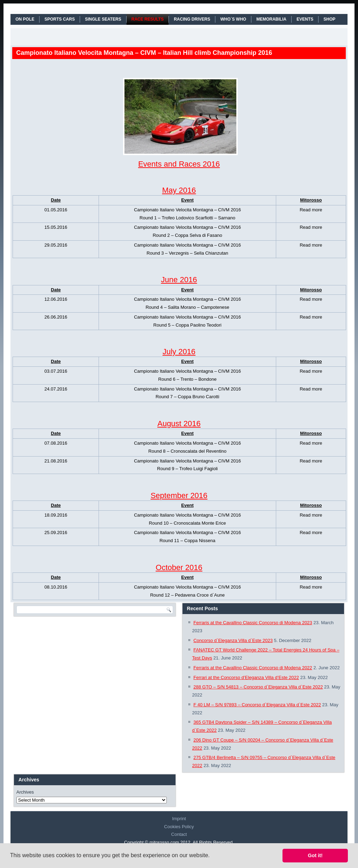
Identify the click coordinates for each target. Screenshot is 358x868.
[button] (212, 856)
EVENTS (305, 19)
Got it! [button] (315, 855)
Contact (179, 834)
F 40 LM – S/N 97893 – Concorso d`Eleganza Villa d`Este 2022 (257, 705)
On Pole (25, 19)
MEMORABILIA (271, 19)
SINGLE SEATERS (103, 19)
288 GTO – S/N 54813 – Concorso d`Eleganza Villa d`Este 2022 (258, 687)
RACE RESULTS (148, 19)
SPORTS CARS (60, 19)
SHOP (329, 19)
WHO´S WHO (233, 19)
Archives (25, 792)
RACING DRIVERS (192, 19)
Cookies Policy (179, 827)
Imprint (179, 819)
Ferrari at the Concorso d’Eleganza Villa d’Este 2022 (246, 677)
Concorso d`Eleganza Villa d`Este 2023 (233, 640)
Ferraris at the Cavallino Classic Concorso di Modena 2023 (253, 623)
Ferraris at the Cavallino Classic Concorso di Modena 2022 (253, 668)
